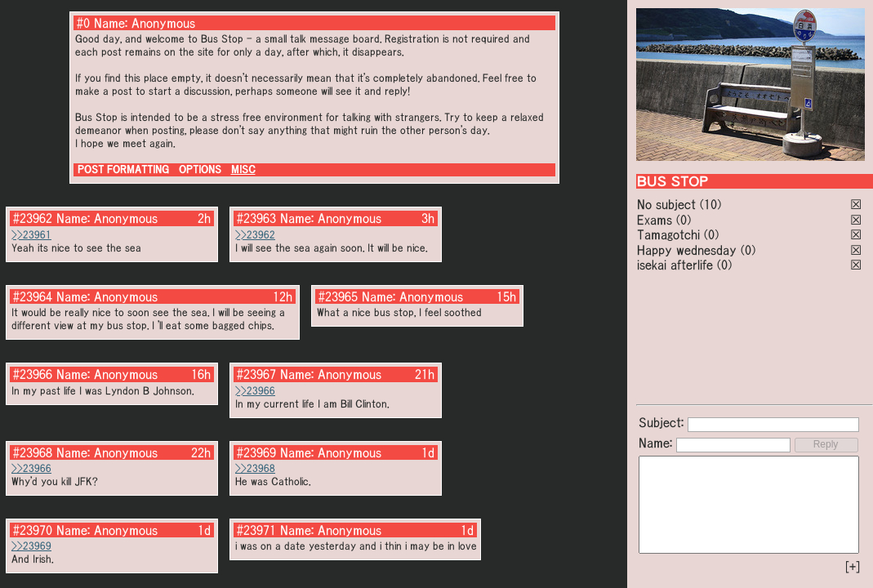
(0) (684, 220)
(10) (710, 204)
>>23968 (255, 468)
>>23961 (31, 235)
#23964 (33, 296)
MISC (243, 169)
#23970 (33, 530)
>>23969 (31, 546)
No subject (668, 204)
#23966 (33, 374)
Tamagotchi (668, 234)
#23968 (33, 452)
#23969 (256, 452)
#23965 (338, 296)
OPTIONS (200, 169)
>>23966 (255, 391)
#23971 (256, 530)
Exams (655, 220)
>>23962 (255, 235)
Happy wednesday (687, 250)
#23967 (256, 374)
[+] (853, 567)
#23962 (33, 218)
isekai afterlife (675, 265)
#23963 (256, 218)
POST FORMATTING (123, 169)
